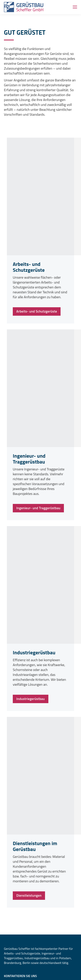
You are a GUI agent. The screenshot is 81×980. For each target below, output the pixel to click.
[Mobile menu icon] (75, 7)
